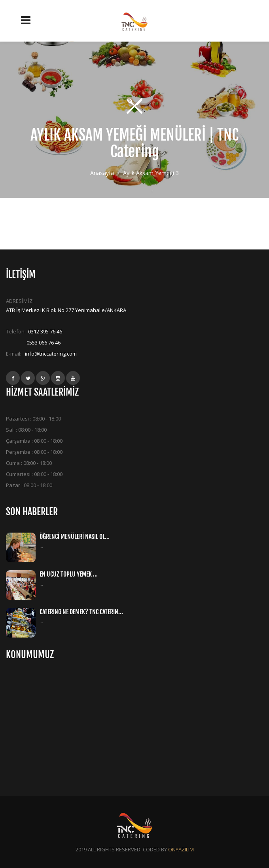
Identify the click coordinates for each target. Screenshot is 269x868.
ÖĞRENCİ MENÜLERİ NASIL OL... (75, 537)
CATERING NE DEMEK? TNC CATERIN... (81, 612)
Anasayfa (102, 172)
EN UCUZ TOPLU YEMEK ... (69, 574)
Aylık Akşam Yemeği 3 (151, 172)
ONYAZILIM (181, 849)
